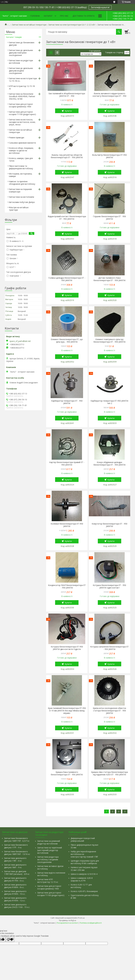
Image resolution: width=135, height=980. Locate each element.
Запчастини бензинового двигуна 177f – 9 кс (16, 846)
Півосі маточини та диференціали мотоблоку (21, 167)
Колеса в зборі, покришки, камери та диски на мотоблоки (21, 150)
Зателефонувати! (100, 7)
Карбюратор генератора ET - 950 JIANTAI (67, 402)
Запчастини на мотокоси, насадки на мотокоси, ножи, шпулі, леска (22, 122)
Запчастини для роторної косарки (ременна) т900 (21, 105)
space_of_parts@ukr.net (20, 341)
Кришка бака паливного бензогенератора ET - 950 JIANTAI (67, 773)
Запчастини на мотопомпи (21, 197)
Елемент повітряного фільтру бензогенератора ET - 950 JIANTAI (110, 341)
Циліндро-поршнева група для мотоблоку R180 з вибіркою (85, 862)
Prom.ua (81, 918)
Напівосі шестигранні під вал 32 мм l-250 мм (84, 869)
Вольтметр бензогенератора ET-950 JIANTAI (109, 156)
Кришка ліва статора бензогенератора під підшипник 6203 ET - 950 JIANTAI (110, 773)
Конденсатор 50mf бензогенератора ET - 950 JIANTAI (67, 586)
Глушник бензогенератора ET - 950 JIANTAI (109, 218)
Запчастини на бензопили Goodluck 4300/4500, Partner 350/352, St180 (22, 96)
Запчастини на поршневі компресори (20, 190)
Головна (35, 16)
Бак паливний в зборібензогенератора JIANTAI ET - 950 (67, 95)
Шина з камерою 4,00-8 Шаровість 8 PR (82, 879)
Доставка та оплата (84, 16)
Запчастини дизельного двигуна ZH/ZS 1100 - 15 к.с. (17, 906)
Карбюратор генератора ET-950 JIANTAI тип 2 (109, 402)
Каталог (48, 16)
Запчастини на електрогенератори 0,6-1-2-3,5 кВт (72, 25)
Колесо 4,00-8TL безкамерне (84, 891)
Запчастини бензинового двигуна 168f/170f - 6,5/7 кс (17, 840)
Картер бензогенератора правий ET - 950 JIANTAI (67, 464)
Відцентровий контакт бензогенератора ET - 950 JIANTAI (67, 218)
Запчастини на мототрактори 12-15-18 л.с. (23, 80)
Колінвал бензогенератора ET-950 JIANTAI (67, 525)
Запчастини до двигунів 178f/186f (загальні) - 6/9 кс (17, 873)
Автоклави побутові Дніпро (22, 202)
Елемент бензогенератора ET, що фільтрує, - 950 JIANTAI (67, 341)
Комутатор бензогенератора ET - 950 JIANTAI (110, 525)
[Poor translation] (10, 940)
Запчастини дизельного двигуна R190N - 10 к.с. (15, 893)
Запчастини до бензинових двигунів (22, 44)
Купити (68, 111)
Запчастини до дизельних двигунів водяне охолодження (21, 71)
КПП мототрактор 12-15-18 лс (22, 87)
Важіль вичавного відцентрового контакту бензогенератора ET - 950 (110, 95)
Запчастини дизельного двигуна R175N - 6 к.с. (15, 879)
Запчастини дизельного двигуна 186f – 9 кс (15, 866)
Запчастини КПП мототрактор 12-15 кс (48, 881)
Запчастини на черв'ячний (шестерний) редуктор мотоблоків (50, 850)
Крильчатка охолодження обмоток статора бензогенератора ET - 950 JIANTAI (110, 711)
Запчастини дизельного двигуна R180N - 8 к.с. (15, 886)
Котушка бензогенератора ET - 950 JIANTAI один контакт (109, 586)
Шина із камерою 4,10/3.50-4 (84, 874)
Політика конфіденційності (91, 923)
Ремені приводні (17, 138)
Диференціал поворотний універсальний (83, 840)
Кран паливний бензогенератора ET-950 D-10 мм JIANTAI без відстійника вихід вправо (67, 711)
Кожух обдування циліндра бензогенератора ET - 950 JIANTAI (110, 464)
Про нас (64, 16)
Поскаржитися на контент (67, 923)
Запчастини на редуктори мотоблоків (21, 62)
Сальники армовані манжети (22, 143)
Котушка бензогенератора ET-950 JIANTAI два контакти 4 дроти (67, 648)
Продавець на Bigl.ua (67, 920)
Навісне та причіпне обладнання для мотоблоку (22, 183)
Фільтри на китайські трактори (19, 209)
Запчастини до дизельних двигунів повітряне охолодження (21, 53)
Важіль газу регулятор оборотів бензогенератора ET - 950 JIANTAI (67, 156)
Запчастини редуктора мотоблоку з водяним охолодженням (48, 859)
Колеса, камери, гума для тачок (21, 159)
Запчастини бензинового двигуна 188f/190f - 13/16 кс (17, 853)
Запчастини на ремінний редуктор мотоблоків (49, 842)
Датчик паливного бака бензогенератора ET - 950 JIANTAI (110, 279)
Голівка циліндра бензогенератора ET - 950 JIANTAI (67, 279)
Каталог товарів (14, 37)
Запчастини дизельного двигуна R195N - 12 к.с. (15, 899)
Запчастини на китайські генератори (29, 25)
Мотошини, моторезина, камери (21, 175)
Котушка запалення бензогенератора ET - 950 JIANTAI (109, 648)
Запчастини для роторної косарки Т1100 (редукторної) (22, 113)
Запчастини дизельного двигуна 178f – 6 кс (15, 859)
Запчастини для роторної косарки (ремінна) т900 (49, 887)
